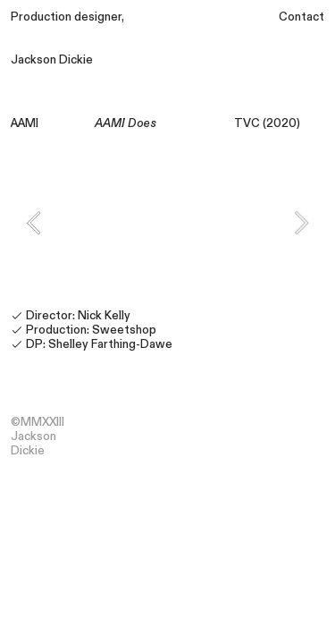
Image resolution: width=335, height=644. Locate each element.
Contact (301, 17)
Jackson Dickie (52, 60)
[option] (167, 223)
